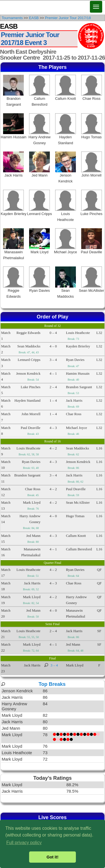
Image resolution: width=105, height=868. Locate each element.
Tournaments (12, 18)
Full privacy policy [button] (24, 843)
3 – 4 (54, 665)
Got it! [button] (52, 857)
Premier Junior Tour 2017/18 (68, 18)
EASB (34, 18)
